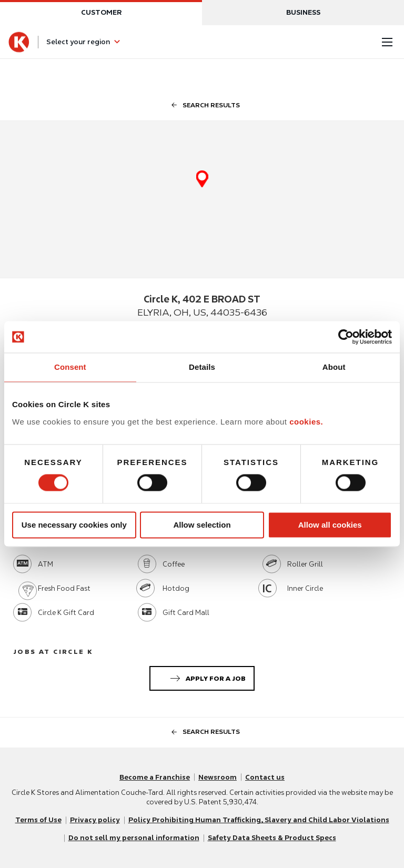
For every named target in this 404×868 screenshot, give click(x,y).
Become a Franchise (155, 777)
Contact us (265, 777)
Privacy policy (95, 820)
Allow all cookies (330, 525)
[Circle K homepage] (19, 42)
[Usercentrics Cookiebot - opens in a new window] (346, 337)
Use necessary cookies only (74, 525)
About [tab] (334, 367)
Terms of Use (38, 820)
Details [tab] (202, 367)
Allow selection (202, 525)
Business (303, 12)
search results (202, 105)
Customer (101, 12)
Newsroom (218, 777)
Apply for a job (206, 677)
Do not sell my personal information (134, 838)
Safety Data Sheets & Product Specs (272, 838)
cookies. (306, 422)
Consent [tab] (70, 367)
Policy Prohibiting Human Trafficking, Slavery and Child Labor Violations (259, 820)
